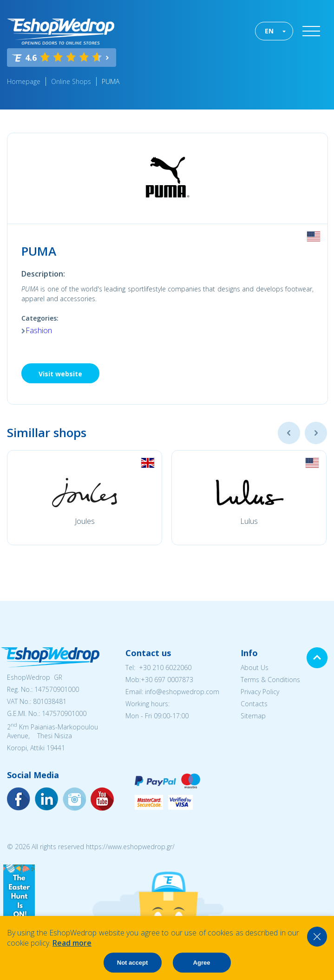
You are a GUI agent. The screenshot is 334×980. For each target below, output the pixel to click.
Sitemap (253, 716)
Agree (202, 963)
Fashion (39, 330)
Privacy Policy (260, 692)
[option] (85, 498)
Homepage (24, 81)
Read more (72, 943)
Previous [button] (289, 433)
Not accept (132, 963)
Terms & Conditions (270, 680)
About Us (255, 667)
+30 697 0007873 (167, 680)
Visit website (60, 374)
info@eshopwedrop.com (182, 692)
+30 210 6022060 (165, 667)
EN (269, 31)
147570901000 (57, 689)
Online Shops (71, 81)
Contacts (254, 704)
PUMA (111, 81)
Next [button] (316, 433)
